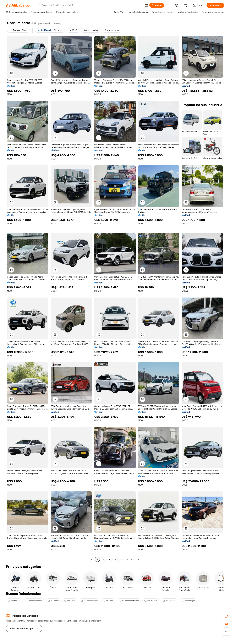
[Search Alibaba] (92, 5)
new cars (108, 601)
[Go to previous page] (92, 559)
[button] (146, 5)
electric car (14, 601)
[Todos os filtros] (18, 30)
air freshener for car (129, 601)
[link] (226, 616)
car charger (188, 601)
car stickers (151, 601)
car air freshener (89, 601)
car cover (70, 601)
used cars (53, 601)
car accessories (34, 601)
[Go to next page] (138, 559)
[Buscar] (157, 5)
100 (133, 559)
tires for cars (169, 601)
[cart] (186, 6)
